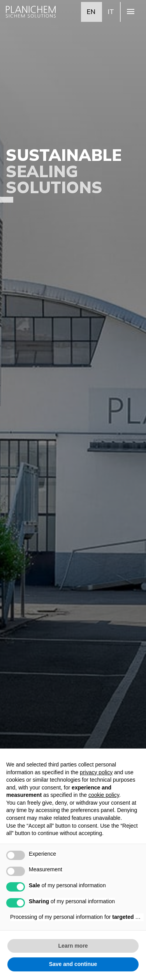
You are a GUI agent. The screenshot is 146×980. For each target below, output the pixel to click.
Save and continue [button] (73, 964)
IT (111, 11)
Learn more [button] (73, 946)
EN (91, 11)
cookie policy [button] (104, 795)
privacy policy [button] (96, 772)
